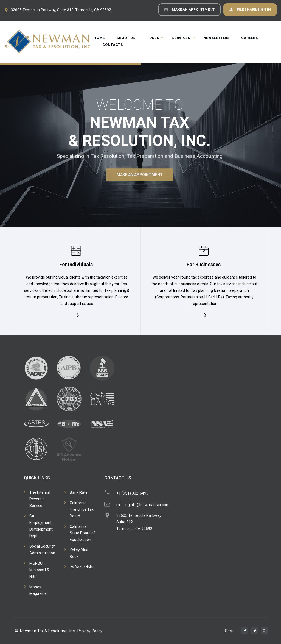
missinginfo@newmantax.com (143, 505)
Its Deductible (81, 567)
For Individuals (76, 264)
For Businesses (204, 264)
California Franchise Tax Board (82, 509)
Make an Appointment (193, 9)
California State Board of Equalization (82, 533)
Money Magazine (38, 590)
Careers (250, 38)
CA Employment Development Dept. (41, 526)
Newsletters (217, 38)
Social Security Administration (42, 549)
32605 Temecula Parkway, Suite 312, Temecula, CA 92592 (61, 10)
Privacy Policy (90, 631)
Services (181, 38)
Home (99, 38)
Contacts (113, 45)
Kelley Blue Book (79, 553)
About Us (126, 38)
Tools (153, 38)
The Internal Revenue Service (40, 499)
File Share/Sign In (254, 9)
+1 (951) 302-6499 (132, 493)
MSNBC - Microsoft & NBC (39, 570)
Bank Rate (79, 492)
